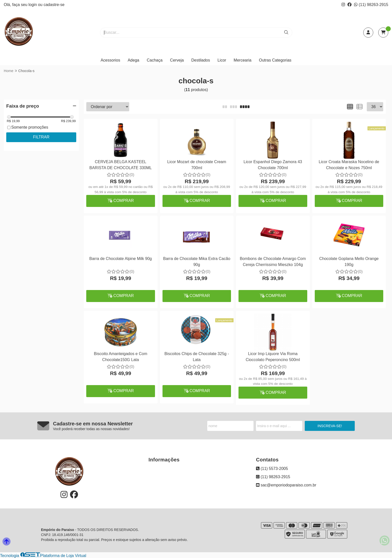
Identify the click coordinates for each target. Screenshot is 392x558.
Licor (222, 60)
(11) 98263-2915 (371, 5)
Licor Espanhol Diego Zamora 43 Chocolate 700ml (273, 165)
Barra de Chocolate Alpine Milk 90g (120, 259)
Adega (133, 60)
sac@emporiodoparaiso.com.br (286, 485)
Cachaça (155, 60)
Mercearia (243, 60)
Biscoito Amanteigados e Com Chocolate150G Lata (121, 357)
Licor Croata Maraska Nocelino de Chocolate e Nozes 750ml (349, 165)
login (33, 5)
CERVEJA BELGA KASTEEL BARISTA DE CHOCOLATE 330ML (121, 165)
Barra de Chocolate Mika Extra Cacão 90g (197, 262)
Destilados (201, 60)
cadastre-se (54, 5)
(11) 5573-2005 (272, 469)
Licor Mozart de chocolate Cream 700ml (197, 165)
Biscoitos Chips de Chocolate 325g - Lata (197, 357)
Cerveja (177, 60)
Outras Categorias (275, 60)
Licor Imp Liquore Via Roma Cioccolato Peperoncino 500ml (273, 357)
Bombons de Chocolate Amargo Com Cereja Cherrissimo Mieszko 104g (273, 262)
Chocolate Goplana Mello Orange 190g (349, 262)
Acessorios (110, 60)
